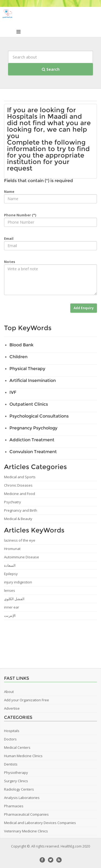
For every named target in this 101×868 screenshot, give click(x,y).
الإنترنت (10, 616)
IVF (13, 392)
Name (9, 192)
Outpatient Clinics (29, 404)
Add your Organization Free (27, 700)
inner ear (12, 607)
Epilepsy (11, 574)
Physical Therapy (27, 369)
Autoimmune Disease (22, 557)
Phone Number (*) (20, 215)
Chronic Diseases (18, 485)
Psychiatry (13, 502)
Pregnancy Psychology (33, 428)
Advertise (12, 708)
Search (51, 69)
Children (18, 357)
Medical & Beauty (18, 519)
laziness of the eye (20, 540)
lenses (10, 590)
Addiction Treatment (32, 440)
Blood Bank (21, 345)
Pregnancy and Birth (21, 510)
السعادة (10, 565)
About (9, 692)
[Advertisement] (52, 642)
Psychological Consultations (39, 416)
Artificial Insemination (33, 380)
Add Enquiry (84, 308)
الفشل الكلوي (14, 599)
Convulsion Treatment (33, 452)
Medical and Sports (20, 477)
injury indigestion (18, 582)
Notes (10, 262)
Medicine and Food (20, 494)
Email (9, 238)
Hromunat (12, 549)
